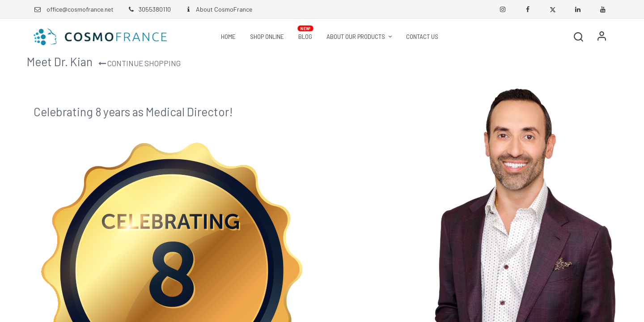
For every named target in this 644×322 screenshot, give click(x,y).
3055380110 (149, 9)
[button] (578, 37)
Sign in (602, 37)
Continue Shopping (140, 63)
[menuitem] (228, 37)
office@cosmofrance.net (80, 9)
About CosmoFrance (218, 9)
